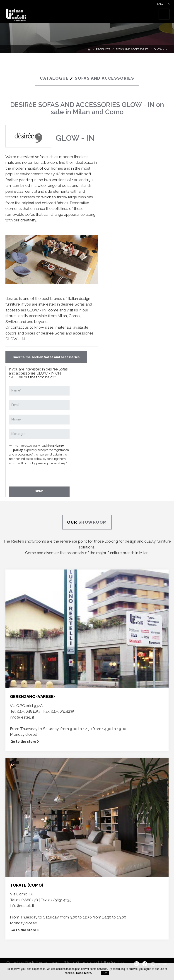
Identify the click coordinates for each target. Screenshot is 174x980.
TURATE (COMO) (27, 885)
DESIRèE (23, 105)
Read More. (84, 973)
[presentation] (43, 475)
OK (105, 973)
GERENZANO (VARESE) (32, 696)
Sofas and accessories (132, 49)
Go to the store (25, 742)
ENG (160, 4)
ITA (168, 4)
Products (103, 49)
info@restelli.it (22, 717)
